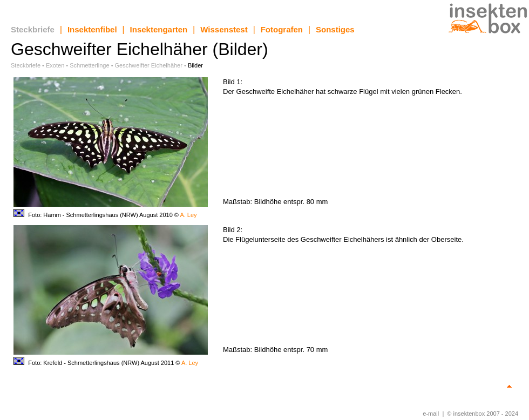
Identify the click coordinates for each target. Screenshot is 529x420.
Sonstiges (335, 29)
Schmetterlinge (89, 65)
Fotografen (282, 29)
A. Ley (188, 215)
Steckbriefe (33, 29)
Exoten (55, 65)
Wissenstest (224, 29)
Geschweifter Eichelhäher (149, 65)
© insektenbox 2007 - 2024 (483, 414)
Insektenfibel (92, 29)
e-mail (431, 414)
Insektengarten (159, 29)
